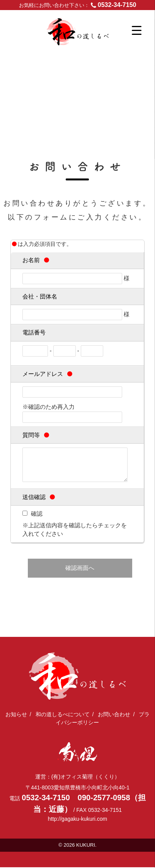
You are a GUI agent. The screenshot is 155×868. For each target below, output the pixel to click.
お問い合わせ (114, 715)
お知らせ (16, 715)
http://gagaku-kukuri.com (77, 820)
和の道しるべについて (63, 715)
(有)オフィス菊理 (77, 753)
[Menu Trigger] (137, 30)
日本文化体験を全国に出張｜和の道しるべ (90, 37)
